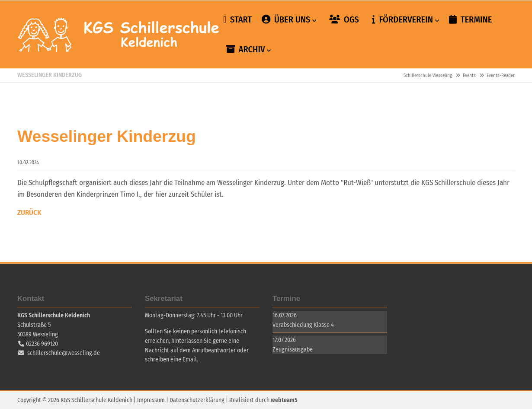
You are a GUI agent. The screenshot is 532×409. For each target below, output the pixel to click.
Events (469, 75)
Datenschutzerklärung (197, 400)
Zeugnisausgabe (293, 349)
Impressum (151, 400)
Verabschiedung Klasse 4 (303, 324)
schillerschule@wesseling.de (64, 353)
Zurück (29, 212)
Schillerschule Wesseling (119, 35)
